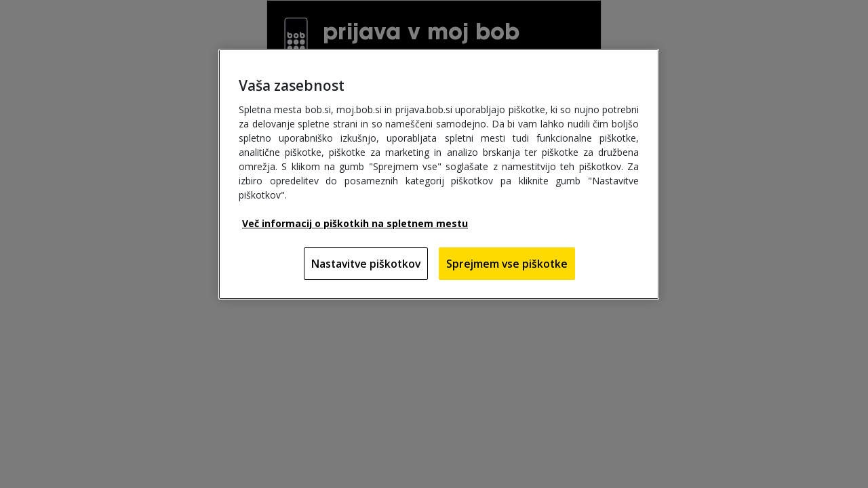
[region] (439, 174)
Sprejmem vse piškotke (507, 264)
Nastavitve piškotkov (366, 264)
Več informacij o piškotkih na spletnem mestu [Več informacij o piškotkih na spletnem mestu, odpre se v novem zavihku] (355, 223)
